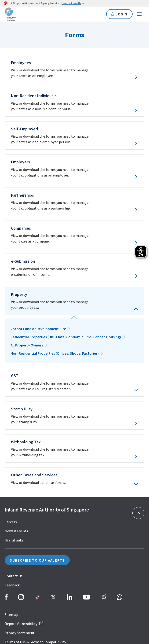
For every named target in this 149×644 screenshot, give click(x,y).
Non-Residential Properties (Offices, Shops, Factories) (55, 353)
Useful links (14, 540)
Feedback (12, 585)
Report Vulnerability (24, 624)
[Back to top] (138, 513)
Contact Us (14, 576)
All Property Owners (27, 345)
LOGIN (119, 14)
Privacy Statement (20, 633)
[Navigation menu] (139, 14)
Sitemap (11, 615)
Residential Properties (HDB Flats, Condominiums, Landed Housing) (66, 337)
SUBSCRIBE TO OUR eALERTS (37, 560)
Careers (11, 522)
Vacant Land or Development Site (38, 329)
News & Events (16, 531)
